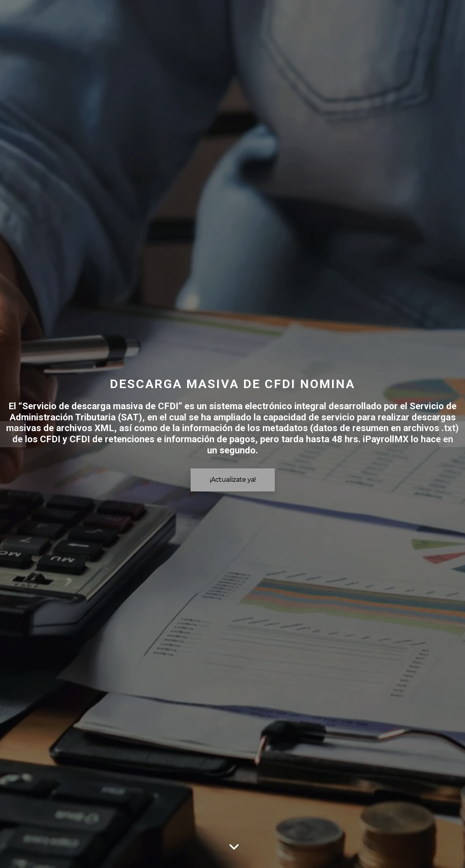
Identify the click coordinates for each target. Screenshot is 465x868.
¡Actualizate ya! (233, 480)
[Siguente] (430, 434)
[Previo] (35, 434)
